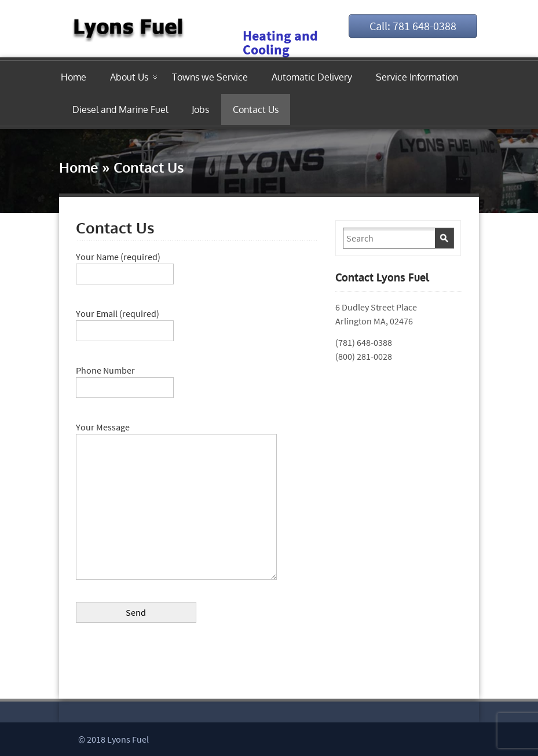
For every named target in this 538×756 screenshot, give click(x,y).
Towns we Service (210, 77)
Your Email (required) (125, 322)
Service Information (417, 77)
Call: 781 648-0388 (413, 26)
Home (74, 77)
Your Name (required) (125, 265)
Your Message (176, 434)
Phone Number (125, 379)
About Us (129, 77)
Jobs (200, 109)
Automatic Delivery (312, 77)
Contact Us (256, 109)
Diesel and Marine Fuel (120, 109)
